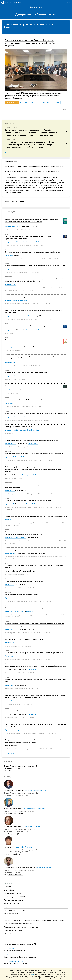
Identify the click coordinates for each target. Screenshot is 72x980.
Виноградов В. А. (10, 242)
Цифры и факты (9, 890)
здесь (60, 972)
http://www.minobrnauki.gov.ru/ (14, 942)
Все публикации (10, 753)
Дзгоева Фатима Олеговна (33, 827)
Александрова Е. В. (23, 316)
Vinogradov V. (9, 255)
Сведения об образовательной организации (19, 924)
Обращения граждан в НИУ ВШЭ (15, 910)
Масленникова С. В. (11, 226)
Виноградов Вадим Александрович (36, 790)
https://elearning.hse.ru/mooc (14, 961)
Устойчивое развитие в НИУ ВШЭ (15, 897)
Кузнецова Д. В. (22, 300)
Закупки (7, 907)
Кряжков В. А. (9, 701)
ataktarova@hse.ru (14, 854)
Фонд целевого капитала (12, 914)
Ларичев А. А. (21, 417)
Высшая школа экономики (13, 2)
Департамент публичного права (36, 14)
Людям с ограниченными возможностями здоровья (21, 927)
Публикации (10, 212)
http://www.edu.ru (10, 955)
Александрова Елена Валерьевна (34, 808)
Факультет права (36, 7)
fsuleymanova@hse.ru (15, 834)
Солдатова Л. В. (20, 611)
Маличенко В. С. (10, 538)
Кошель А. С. (20, 457)
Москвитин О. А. (10, 444)
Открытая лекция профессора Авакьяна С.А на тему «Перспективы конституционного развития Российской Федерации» (31, 43)
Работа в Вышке (9, 934)
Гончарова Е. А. (9, 643)
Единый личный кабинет (14, 201)
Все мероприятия (11, 153)
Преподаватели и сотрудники (14, 900)
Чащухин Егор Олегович (44, 867)
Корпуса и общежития (11, 903)
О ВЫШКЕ (8, 887)
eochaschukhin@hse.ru (16, 875)
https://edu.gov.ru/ (10, 948)
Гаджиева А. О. (33, 444)
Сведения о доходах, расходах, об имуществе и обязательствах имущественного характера (35, 920)
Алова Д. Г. (8, 390)
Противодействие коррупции (14, 917)
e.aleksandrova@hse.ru (15, 813)
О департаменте (11, 162)
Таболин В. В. (30, 611)
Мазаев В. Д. (21, 242)
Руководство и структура (13, 893)
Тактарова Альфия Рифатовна (22, 847)
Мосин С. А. (9, 656)
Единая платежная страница (13, 930)
